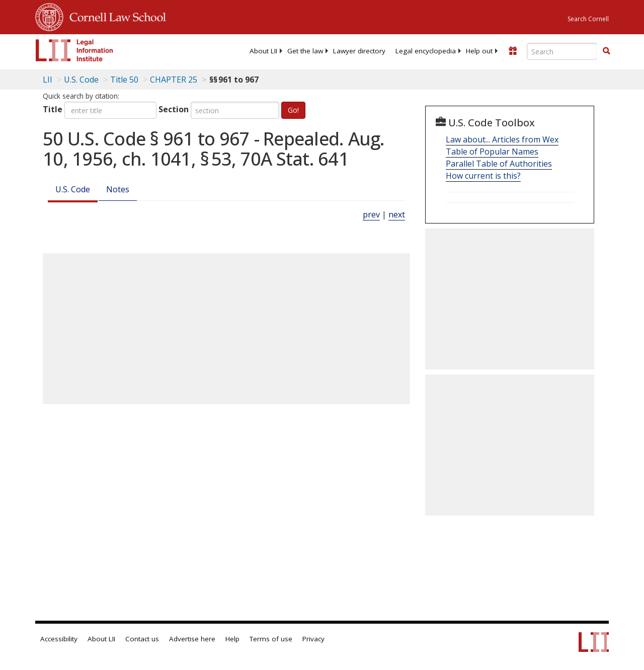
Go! (293, 110)
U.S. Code (73, 189)
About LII (263, 51)
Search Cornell (588, 19)
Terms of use (271, 639)
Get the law (305, 51)
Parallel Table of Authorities (499, 164)
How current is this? (483, 176)
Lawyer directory (359, 51)
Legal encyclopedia (426, 51)
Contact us (142, 639)
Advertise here (192, 639)
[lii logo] (74, 50)
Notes (118, 189)
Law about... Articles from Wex (502, 139)
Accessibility (59, 639)
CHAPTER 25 (174, 80)
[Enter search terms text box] (562, 51)
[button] (606, 51)
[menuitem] (263, 51)
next (397, 214)
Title (53, 109)
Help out (479, 51)
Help (232, 639)
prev (371, 214)
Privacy (313, 639)
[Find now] (606, 51)
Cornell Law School (115, 16)
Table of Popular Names (492, 152)
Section (174, 109)
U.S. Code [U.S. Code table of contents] (81, 80)
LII (48, 80)
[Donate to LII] (513, 51)
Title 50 (124, 80)
